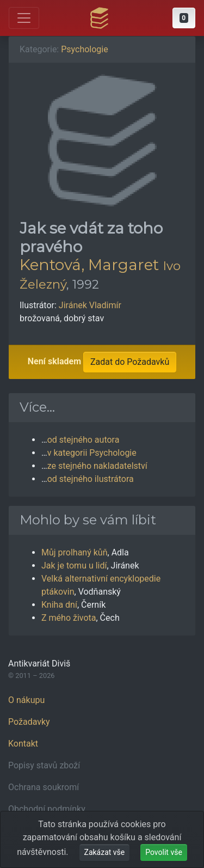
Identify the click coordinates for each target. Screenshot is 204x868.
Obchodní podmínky (47, 809)
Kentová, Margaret (89, 265)
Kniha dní (59, 605)
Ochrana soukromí (44, 787)
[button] (184, 18)
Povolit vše (164, 852)
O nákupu (26, 700)
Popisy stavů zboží (44, 765)
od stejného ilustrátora (91, 479)
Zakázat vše (105, 852)
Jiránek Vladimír (90, 305)
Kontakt (23, 744)
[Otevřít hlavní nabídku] (24, 18)
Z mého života (69, 618)
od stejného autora (84, 440)
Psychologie (85, 49)
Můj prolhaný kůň (75, 552)
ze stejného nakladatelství (97, 466)
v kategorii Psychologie (92, 453)
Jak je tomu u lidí (74, 566)
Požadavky (29, 722)
